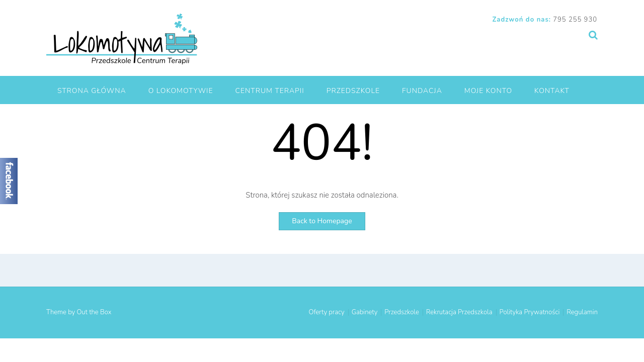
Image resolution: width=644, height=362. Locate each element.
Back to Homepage (322, 221)
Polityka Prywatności (530, 312)
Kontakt (552, 91)
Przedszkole (353, 91)
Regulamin (582, 312)
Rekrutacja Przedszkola (459, 312)
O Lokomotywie (181, 91)
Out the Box (94, 312)
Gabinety (365, 312)
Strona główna (92, 91)
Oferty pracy (327, 312)
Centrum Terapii (270, 91)
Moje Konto (488, 91)
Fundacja (422, 91)
